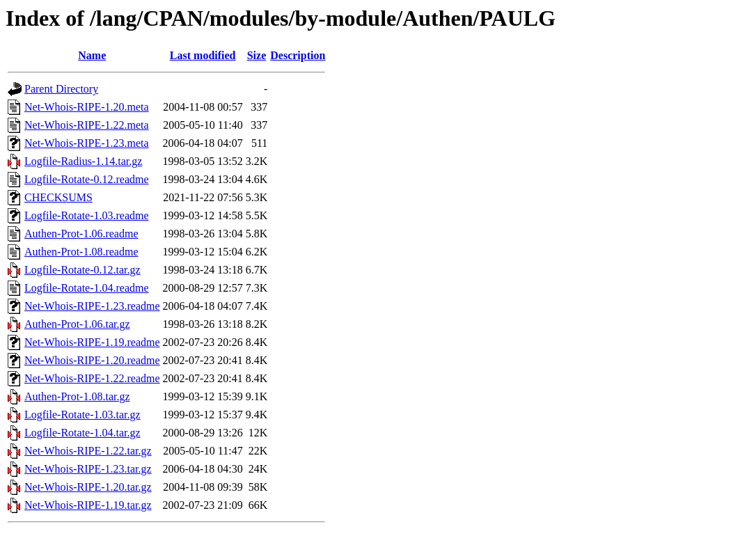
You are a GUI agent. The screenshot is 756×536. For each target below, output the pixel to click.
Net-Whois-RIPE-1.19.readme (92, 342)
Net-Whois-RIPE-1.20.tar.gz (88, 487)
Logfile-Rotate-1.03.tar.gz (82, 415)
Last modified (203, 55)
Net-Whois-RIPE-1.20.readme (92, 360)
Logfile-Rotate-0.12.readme (87, 179)
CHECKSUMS (58, 197)
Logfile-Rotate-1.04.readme (87, 288)
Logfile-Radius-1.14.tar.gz (83, 161)
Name (92, 55)
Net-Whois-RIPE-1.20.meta (87, 107)
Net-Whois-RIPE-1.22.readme (92, 378)
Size (257, 55)
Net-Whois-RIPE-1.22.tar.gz (88, 451)
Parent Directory (61, 89)
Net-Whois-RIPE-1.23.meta (87, 143)
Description (298, 55)
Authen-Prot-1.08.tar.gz (77, 396)
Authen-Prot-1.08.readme (81, 252)
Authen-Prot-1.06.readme (81, 234)
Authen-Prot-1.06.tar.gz (77, 324)
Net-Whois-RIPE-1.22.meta (87, 125)
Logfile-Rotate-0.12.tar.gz (82, 270)
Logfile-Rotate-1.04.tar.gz (82, 433)
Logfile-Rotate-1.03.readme (87, 215)
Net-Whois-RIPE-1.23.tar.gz (88, 469)
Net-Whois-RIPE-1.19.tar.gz (88, 505)
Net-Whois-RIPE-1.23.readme (92, 306)
